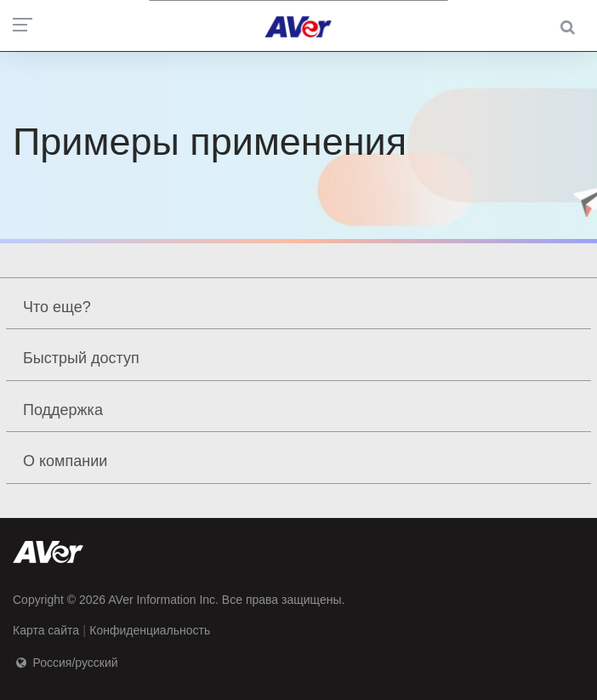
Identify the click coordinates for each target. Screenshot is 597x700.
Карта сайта (46, 630)
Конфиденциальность (150, 630)
